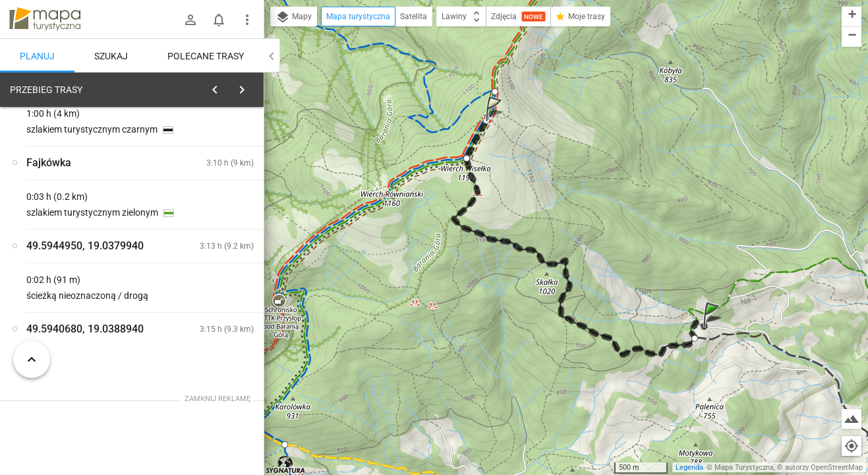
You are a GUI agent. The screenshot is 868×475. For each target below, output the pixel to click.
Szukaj (111, 56)
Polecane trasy (206, 56)
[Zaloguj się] (190, 20)
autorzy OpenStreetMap (824, 467)
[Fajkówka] (79, 292)
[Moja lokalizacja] (852, 446)
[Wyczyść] (249, 86)
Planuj (37, 56)
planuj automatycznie (212, 182)
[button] (713, 328)
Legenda (689, 467)
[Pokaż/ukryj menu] (247, 20)
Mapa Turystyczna (744, 467)
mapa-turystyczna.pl (45, 19)
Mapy (294, 17)
